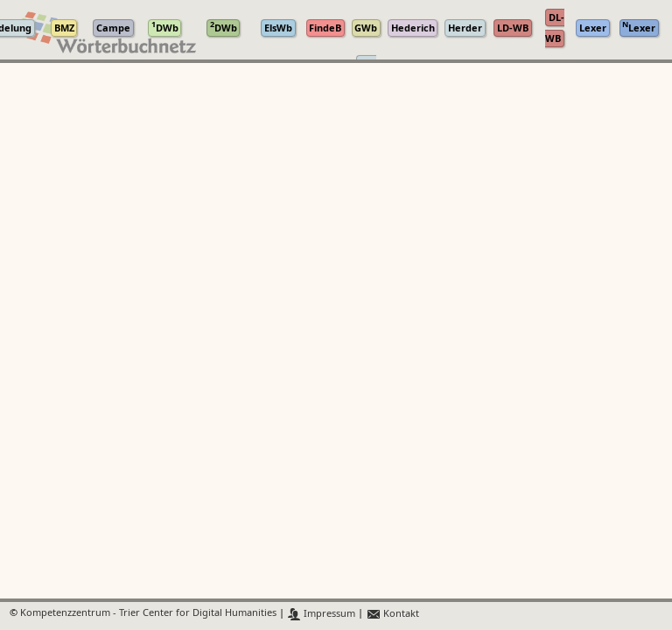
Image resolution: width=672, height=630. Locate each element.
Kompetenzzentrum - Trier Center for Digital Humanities (148, 614)
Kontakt (392, 614)
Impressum (322, 614)
